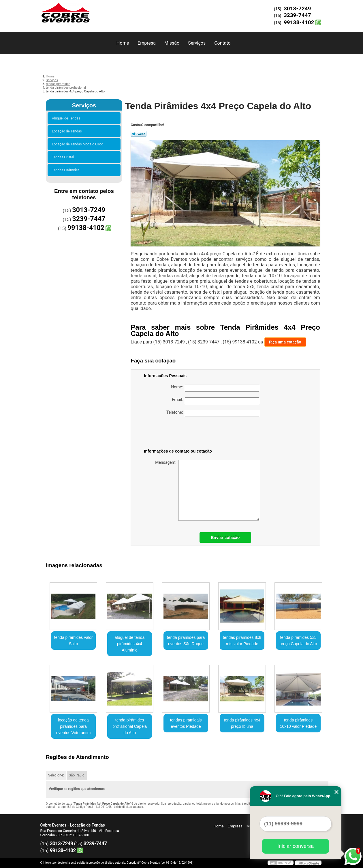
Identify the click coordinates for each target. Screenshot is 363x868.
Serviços (197, 43)
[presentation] (180, 434)
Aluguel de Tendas (67, 118)
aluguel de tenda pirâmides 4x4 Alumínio (130, 644)
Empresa (147, 43)
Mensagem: (207, 490)
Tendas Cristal (64, 157)
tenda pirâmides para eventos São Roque (186, 641)
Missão (172, 43)
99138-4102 (299, 22)
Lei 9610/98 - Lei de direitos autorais (120, 807)
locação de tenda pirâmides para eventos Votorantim (74, 726)
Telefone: (213, 413)
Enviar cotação (225, 537)
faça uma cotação (285, 342)
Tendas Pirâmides (67, 170)
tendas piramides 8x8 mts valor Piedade (242, 641)
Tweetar (139, 134)
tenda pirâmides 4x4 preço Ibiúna (242, 723)
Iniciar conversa (296, 846)
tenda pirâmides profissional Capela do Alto (130, 726)
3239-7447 (297, 15)
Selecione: (56, 775)
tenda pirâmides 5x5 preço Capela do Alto (298, 641)
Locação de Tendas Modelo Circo (78, 144)
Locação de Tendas (68, 131)
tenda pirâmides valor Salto (74, 641)
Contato (222, 43)
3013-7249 (297, 8)
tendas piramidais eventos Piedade (186, 723)
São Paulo (77, 775)
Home (123, 43)
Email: (216, 401)
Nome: (215, 388)
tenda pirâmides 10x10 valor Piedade (298, 723)
